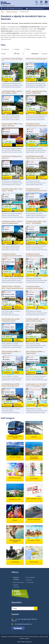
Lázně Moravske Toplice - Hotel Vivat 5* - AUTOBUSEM (36, 222)
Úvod (2, 12)
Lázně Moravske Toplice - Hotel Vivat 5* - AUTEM (12, 190)
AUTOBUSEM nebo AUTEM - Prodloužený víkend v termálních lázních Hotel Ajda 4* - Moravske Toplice (12, 322)
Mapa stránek (44, 637)
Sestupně (44, 54)
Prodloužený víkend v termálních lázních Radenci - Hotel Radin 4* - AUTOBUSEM (36, 288)
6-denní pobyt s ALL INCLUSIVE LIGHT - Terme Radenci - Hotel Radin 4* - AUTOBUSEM (36, 386)
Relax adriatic (12, 6)
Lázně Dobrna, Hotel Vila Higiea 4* (12, 60)
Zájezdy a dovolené (12, 12)
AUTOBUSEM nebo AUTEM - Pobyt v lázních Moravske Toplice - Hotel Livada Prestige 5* (12, 387)
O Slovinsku (30, 582)
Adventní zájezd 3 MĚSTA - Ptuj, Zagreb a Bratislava (12, 125)
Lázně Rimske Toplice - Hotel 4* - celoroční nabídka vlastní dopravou (12, 223)
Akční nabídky (31, 577)
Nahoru (27, 638)
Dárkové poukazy (18, 582)
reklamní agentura (26, 642)
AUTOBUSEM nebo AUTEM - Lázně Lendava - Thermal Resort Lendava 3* (36, 158)
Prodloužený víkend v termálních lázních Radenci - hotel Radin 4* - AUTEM (35, 256)
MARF (19, 642)
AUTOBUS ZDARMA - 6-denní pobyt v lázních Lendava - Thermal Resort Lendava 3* (35, 321)
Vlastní (27, 49)
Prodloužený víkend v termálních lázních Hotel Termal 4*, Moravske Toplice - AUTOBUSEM (36, 192)
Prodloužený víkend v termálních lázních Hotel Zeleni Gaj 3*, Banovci (12, 256)
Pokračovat (7, 80)
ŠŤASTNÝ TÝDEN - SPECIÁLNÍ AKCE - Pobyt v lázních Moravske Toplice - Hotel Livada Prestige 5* (12, 289)
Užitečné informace (16, 586)
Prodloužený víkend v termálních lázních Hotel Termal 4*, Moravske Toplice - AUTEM (36, 126)
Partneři (22, 638)
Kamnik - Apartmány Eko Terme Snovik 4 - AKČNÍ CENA (36, 92)
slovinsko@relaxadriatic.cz (35, 8)
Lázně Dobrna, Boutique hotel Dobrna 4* (12, 157)
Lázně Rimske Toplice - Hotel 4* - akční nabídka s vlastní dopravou (12, 93)
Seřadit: (4, 54)
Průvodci (29, 580)
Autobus (16, 49)
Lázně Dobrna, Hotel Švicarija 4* (36, 59)
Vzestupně (34, 54)
